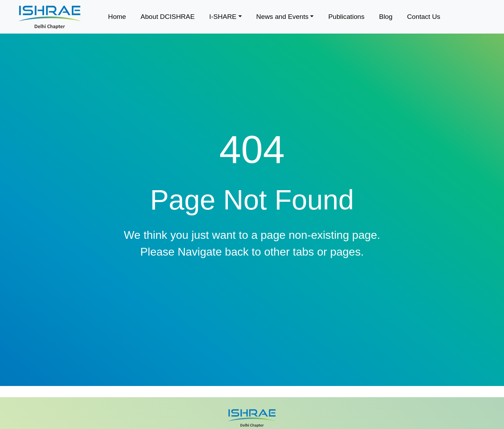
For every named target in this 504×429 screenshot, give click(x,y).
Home (117, 17)
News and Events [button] (282, 17)
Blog (386, 17)
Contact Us (424, 17)
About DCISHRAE (168, 17)
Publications (346, 17)
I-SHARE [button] (223, 17)
